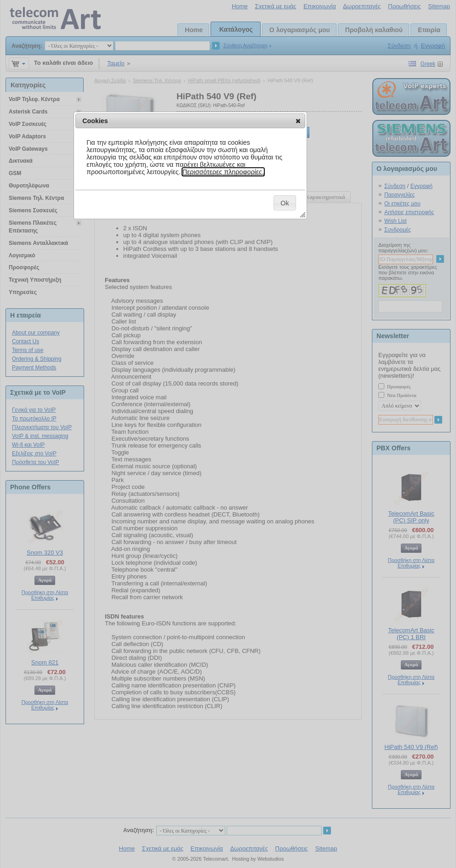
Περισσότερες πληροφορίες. (223, 172)
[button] (298, 121)
